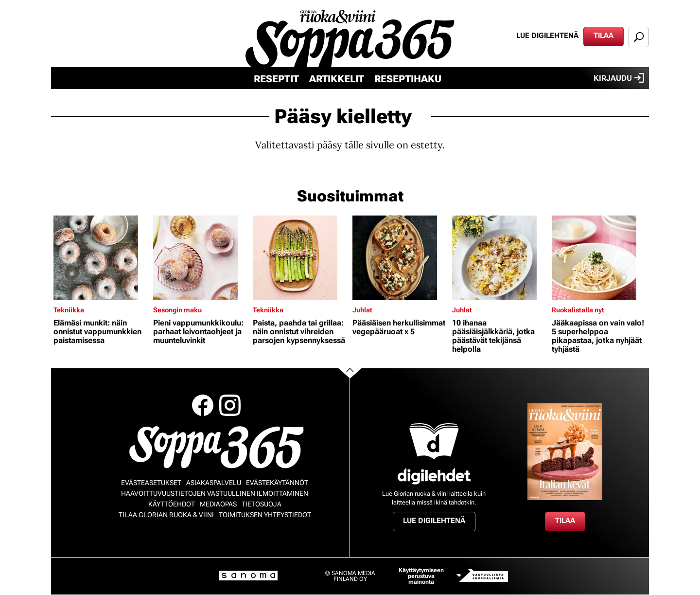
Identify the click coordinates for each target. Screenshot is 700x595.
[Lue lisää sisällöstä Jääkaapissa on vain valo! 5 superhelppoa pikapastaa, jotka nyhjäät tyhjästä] (599, 258)
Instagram (230, 405)
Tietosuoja (262, 504)
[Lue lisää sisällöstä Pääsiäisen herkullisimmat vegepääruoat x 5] (400, 258)
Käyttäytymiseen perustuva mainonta (421, 576)
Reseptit (276, 79)
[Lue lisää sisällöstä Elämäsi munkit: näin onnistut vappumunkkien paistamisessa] (101, 258)
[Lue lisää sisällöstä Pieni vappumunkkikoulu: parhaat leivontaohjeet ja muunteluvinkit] (201, 258)
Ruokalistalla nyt (578, 310)
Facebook (203, 405)
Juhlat (362, 310)
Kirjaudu (619, 78)
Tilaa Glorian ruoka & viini (166, 515)
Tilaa (604, 36)
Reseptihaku (408, 79)
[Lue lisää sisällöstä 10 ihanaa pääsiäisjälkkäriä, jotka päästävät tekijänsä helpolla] (499, 258)
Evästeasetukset (151, 483)
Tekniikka (69, 310)
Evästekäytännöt (277, 483)
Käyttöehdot (172, 504)
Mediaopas (218, 504)
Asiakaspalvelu (214, 483)
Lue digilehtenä (547, 36)
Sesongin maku (177, 310)
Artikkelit (337, 79)
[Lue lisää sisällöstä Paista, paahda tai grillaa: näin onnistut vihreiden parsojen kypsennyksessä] (300, 258)
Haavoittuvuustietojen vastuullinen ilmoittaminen (215, 493)
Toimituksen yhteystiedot (265, 515)
